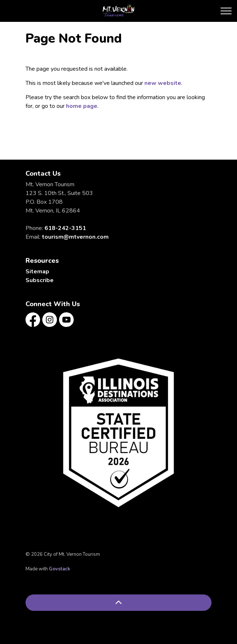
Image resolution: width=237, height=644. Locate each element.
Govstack (59, 569)
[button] (118, 433)
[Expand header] (226, 11)
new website (163, 83)
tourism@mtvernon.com (75, 237)
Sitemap (37, 272)
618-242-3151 (65, 228)
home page (82, 106)
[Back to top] (118, 603)
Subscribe (40, 280)
